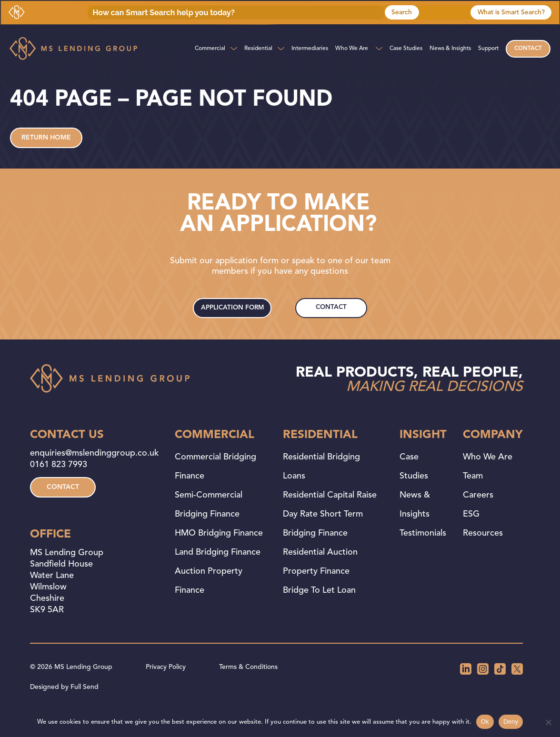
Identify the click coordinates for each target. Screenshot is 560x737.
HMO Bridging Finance (219, 555)
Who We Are (352, 49)
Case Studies (406, 49)
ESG (471, 536)
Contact (528, 49)
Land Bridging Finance (218, 574)
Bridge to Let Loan (319, 612)
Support (488, 49)
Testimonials (423, 555)
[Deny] (548, 722)
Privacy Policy (166, 689)
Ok (485, 722)
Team (473, 498)
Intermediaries (310, 49)
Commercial (210, 49)
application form (234, 325)
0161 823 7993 (59, 487)
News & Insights (450, 49)
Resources (483, 555)
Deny (511, 722)
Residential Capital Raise (330, 517)
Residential (258, 49)
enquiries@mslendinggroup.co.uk (94, 475)
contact (331, 321)
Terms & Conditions (248, 689)
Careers (478, 517)
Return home (46, 147)
